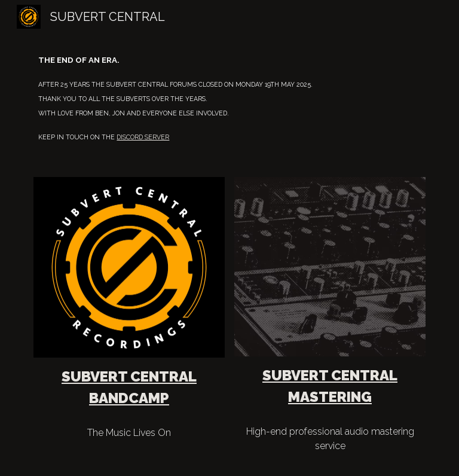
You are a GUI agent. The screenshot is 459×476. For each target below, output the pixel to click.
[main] (229, 98)
